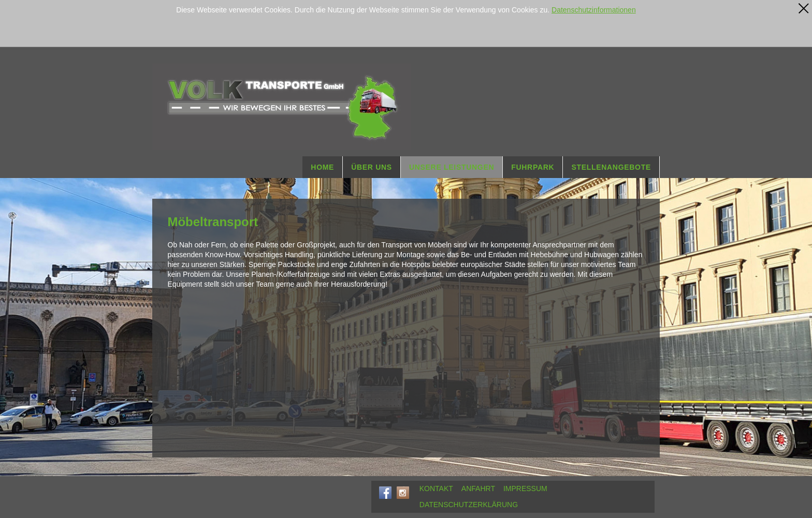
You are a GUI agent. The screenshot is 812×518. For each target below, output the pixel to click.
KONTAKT (436, 489)
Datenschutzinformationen (594, 10)
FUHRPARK (533, 167)
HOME (322, 167)
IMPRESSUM (525, 489)
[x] (804, 8)
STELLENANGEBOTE (611, 167)
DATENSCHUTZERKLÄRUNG (469, 505)
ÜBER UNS (372, 167)
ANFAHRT (478, 489)
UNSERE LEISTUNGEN (452, 167)
